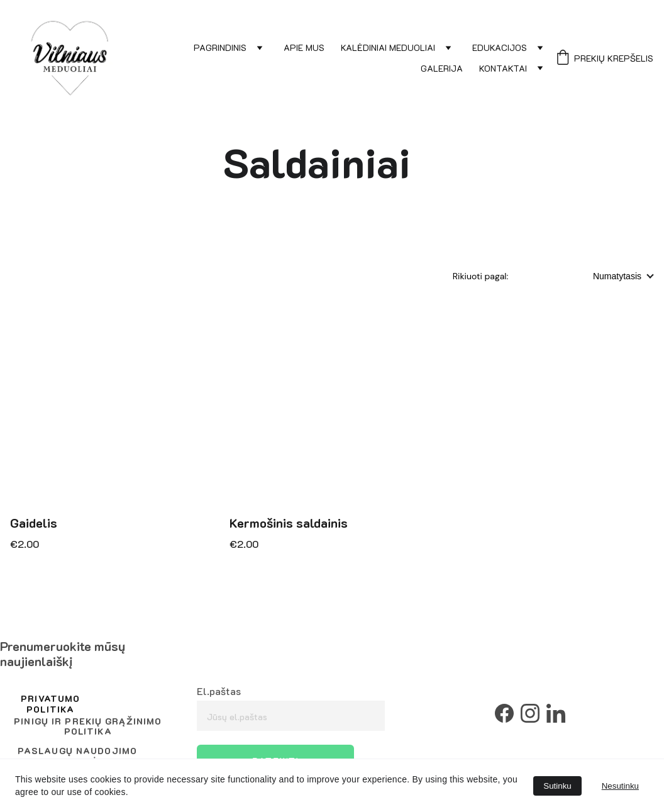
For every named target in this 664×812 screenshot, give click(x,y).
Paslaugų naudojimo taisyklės (77, 756)
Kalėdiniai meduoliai (388, 48)
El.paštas (219, 691)
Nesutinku (620, 786)
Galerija (442, 69)
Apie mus (304, 48)
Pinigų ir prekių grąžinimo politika (88, 726)
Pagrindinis (220, 48)
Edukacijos (500, 48)
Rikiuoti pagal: (482, 276)
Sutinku (557, 786)
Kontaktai (503, 69)
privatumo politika (50, 704)
